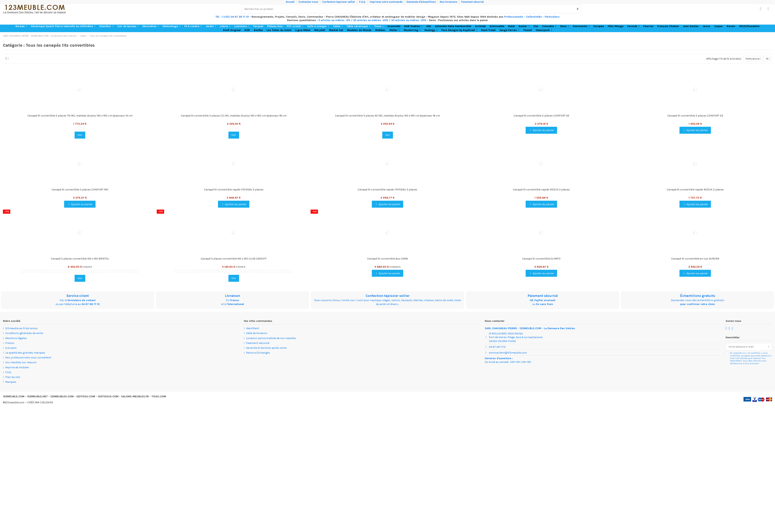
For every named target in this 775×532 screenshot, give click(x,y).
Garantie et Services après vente (266, 348)
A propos (11, 348)
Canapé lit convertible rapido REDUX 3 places (695, 190)
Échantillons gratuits (698, 296)
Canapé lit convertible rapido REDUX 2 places (541, 190)
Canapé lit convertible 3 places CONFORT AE (541, 116)
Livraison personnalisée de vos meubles (271, 338)
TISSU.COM (159, 396)
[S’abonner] (769, 347)
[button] (21, 26)
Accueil (290, 2)
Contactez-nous (309, 2)
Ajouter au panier (541, 130)
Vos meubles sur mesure (21, 363)
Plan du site (13, 377)
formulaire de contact (81, 300)
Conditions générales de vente (24, 333)
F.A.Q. (363, 2)
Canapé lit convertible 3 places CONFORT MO (80, 190)
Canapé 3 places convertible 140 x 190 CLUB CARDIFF (234, 259)
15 (768, 59)
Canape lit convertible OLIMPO (541, 259)
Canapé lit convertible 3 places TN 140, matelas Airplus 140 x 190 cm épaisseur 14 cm (80, 116)
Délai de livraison (257, 333)
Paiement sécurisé (472, 2)
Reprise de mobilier (17, 367)
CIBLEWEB (46, 402)
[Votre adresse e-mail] (746, 347)
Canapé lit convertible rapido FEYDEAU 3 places (387, 190)
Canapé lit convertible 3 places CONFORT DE (695, 116)
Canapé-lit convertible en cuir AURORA (695, 259)
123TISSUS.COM (108, 396)
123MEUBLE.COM (14, 396)
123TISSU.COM (86, 396)
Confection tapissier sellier (339, 2)
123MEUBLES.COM (62, 396)
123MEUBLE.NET (37, 396)
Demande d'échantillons (421, 2)
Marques (11, 382)
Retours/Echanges (258, 353)
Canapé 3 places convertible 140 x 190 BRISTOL (80, 259)
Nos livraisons (449, 2)
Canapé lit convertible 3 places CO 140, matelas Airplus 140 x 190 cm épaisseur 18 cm (234, 116)
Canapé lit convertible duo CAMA (387, 259)
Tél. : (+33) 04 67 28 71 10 (232, 17)
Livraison (232, 296)
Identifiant (253, 329)
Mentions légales (16, 338)
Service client (78, 296)
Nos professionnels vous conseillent (28, 358)
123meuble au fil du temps (22, 329)
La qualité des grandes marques (25, 353)
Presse (10, 343)
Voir (80, 135)
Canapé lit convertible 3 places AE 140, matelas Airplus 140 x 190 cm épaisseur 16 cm (387, 116)
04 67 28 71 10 (90, 304)
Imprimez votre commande (386, 2)
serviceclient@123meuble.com (508, 353)
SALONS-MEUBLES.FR (135, 396)
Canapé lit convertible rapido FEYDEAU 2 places (234, 190)
